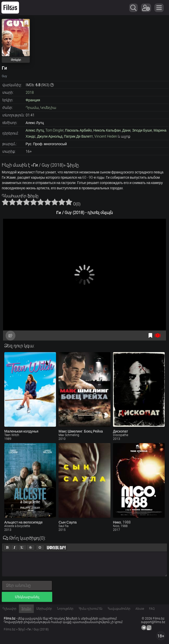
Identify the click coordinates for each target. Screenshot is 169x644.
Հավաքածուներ (119, 609)
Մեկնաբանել (27, 597)
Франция (33, 100)
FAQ (152, 609)
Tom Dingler (54, 130)
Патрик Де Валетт (78, 136)
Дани (126, 130)
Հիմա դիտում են (90, 609)
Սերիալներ (44, 609)
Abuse (140, 609)
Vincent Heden (106, 136)
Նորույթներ (65, 609)
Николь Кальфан (107, 130)
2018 (30, 93)
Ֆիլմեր (26, 609)
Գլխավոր (9, 609)
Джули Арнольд (50, 136)
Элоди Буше (142, 130)
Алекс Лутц (35, 130)
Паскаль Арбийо (78, 130)
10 (69, 202)
